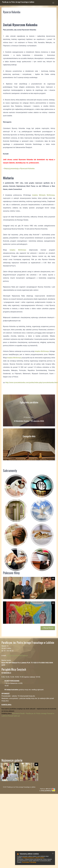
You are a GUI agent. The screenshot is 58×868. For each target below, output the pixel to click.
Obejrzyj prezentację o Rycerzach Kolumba (19, 169)
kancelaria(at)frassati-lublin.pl (17, 656)
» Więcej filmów (48, 628)
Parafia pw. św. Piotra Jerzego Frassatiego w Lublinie (18, 2)
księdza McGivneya (18, 250)
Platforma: (46, 789)
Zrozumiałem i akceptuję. (29, 862)
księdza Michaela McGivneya (43, 195)
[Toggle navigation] (53, 3)
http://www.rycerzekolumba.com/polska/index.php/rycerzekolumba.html (31, 383)
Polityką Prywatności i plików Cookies (33, 858)
